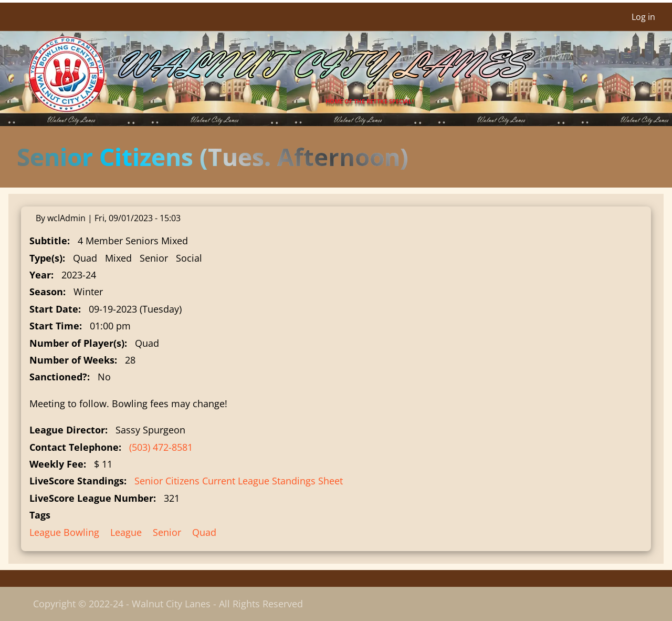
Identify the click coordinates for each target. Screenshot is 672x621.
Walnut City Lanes (319, 66)
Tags (40, 515)
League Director (67, 430)
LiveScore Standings (77, 481)
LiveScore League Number (91, 498)
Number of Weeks (72, 360)
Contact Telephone (74, 447)
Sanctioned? (58, 377)
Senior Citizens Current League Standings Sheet (239, 481)
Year (40, 275)
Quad (204, 532)
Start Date (54, 309)
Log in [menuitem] (643, 17)
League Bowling (64, 532)
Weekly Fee (56, 464)
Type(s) (46, 258)
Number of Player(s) (77, 343)
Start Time (54, 326)
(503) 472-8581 (161, 447)
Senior (167, 532)
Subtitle (48, 241)
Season (46, 292)
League (126, 532)
